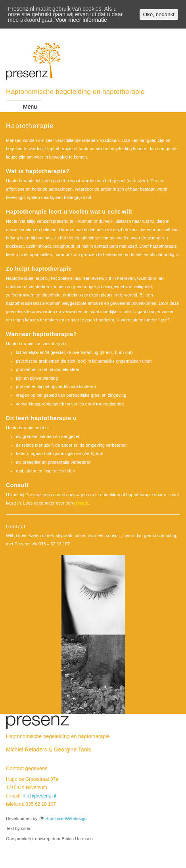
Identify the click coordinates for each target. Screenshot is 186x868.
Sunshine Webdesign (63, 818)
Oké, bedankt (159, 14)
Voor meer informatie (81, 20)
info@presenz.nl (39, 796)
